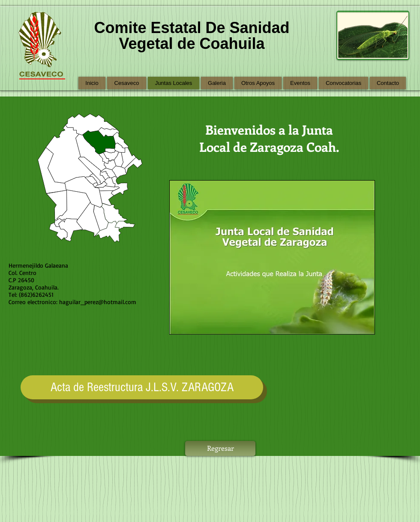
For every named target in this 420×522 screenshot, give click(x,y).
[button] (272, 257)
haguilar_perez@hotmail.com (98, 302)
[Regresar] (220, 448)
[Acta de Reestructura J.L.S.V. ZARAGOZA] (142, 387)
